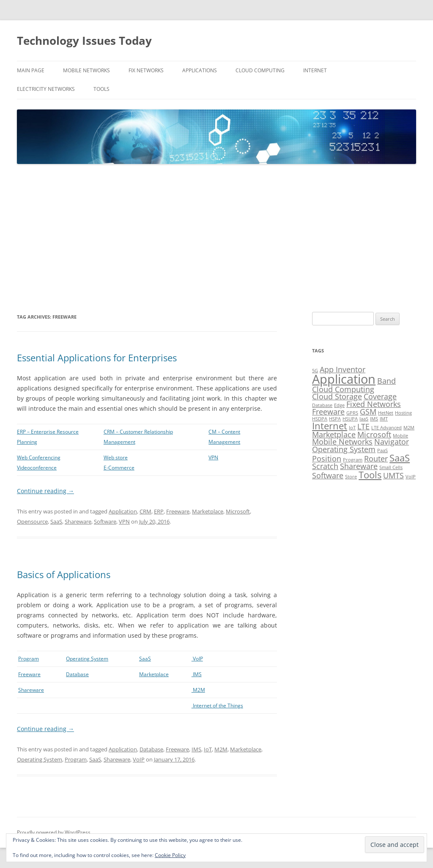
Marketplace (208, 511)
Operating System (87, 659)
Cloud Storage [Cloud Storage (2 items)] (337, 396)
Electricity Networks (46, 89)
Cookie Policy (170, 855)
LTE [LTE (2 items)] (363, 426)
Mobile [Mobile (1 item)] (400, 436)
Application (123, 511)
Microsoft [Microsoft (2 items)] (374, 434)
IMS (197, 674)
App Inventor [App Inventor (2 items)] (343, 369)
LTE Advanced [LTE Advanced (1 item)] (386, 428)
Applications (200, 70)
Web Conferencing (39, 457)
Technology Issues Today (84, 41)
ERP (159, 511)
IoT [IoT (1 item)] (352, 428)
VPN (213, 457)
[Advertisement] (216, 238)
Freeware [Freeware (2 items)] (328, 412)
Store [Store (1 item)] (351, 477)
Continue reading (45, 491)
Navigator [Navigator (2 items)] (392, 442)
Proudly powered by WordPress (54, 832)
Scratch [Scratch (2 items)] (325, 466)
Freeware (178, 511)
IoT (208, 749)
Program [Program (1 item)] (353, 460)
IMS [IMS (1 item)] (374, 419)
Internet (315, 70)
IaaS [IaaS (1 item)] (364, 419)
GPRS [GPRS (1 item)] (352, 413)
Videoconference (37, 468)
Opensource (32, 521)
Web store (116, 457)
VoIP (197, 659)
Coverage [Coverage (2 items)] (380, 396)
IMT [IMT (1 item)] (384, 419)
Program (29, 659)
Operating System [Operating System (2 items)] (344, 449)
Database (77, 674)
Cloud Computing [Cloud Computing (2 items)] (343, 389)
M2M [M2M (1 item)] (409, 428)
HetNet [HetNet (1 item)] (386, 413)
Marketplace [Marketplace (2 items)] (334, 434)
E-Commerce (119, 468)
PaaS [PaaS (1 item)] (382, 450)
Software (105, 521)
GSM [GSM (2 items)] (368, 412)
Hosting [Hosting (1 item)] (403, 413)
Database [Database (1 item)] (322, 405)
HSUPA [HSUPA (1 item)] (350, 419)
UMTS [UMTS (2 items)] (393, 475)
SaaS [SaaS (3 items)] (400, 458)
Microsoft (238, 511)
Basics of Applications (64, 574)
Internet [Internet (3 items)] (330, 426)
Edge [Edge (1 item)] (339, 405)
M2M (198, 690)
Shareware (78, 521)
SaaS (56, 521)
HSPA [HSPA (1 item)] (335, 419)
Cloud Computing (260, 70)
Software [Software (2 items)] (328, 475)
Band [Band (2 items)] (386, 381)
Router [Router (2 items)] (376, 459)
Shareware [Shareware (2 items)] (359, 466)
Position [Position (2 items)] (327, 459)
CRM (145, 511)
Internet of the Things (217, 706)
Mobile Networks (86, 70)
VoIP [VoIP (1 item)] (411, 477)
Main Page (31, 70)
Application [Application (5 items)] (344, 379)
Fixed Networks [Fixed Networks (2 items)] (374, 404)
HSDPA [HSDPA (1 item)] (320, 419)
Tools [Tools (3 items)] (370, 475)
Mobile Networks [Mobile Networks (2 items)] (342, 442)
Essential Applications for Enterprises (97, 358)
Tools (101, 89)
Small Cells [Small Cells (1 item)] (391, 467)
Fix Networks (146, 70)
